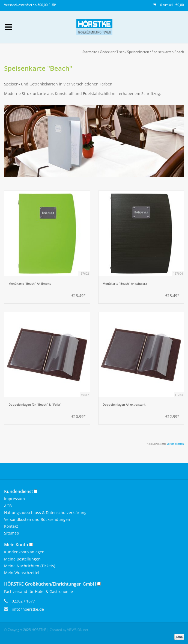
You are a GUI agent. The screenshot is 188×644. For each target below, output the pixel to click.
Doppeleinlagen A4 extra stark (124, 405)
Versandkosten (175, 444)
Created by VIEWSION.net (69, 630)
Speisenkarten (138, 52)
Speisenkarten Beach (168, 52)
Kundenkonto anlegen (24, 552)
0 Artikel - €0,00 (169, 5)
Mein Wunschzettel (22, 573)
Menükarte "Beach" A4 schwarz (125, 284)
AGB (8, 506)
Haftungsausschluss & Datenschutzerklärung (45, 513)
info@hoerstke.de (28, 609)
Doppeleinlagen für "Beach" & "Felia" (35, 405)
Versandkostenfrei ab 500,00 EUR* (30, 5)
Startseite (90, 52)
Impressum (14, 499)
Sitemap (12, 533)
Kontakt (11, 526)
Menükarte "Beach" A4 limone (30, 284)
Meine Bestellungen (22, 559)
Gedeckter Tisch (112, 52)
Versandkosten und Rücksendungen (37, 519)
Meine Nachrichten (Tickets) (30, 566)
